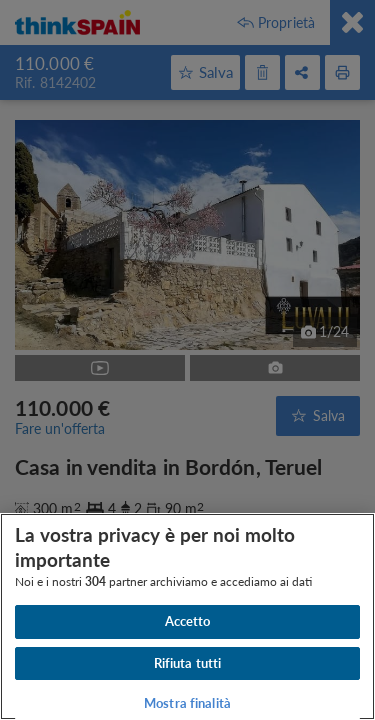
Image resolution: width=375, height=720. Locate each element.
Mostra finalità (187, 703)
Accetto (188, 621)
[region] (187, 616)
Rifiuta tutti (188, 663)
